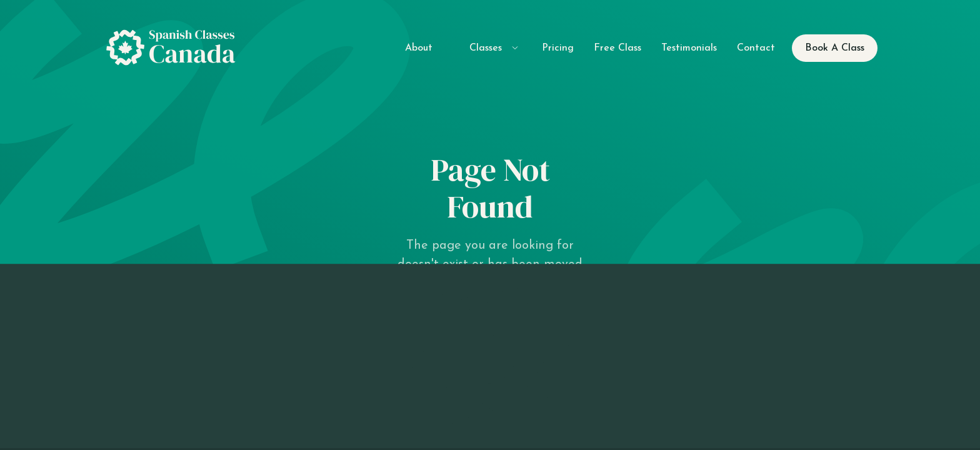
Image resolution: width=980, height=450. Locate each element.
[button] (487, 48)
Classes (486, 48)
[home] (175, 48)
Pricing (558, 48)
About (419, 48)
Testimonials (689, 48)
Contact (756, 48)
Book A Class (835, 48)
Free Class (617, 48)
